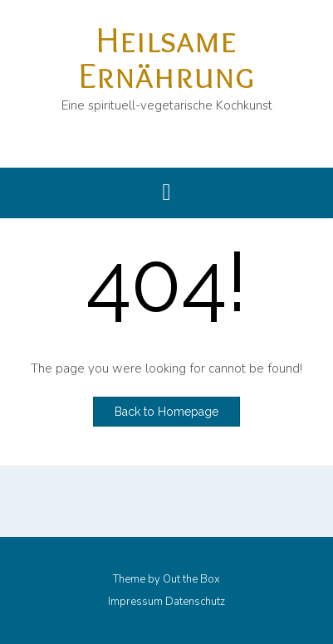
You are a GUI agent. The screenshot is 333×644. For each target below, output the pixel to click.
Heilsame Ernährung (166, 57)
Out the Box (191, 579)
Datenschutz (195, 602)
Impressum (135, 602)
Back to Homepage (166, 412)
